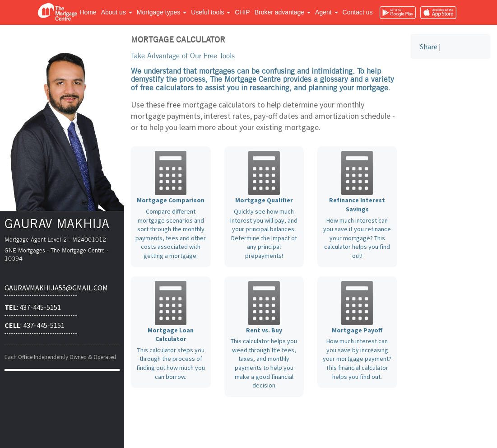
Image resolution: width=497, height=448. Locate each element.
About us (117, 12)
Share (429, 47)
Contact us (358, 12)
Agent (326, 12)
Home (88, 12)
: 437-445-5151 (33, 307)
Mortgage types (162, 12)
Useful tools (211, 12)
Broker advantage (283, 12)
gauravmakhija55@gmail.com (41, 288)
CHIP (242, 12)
